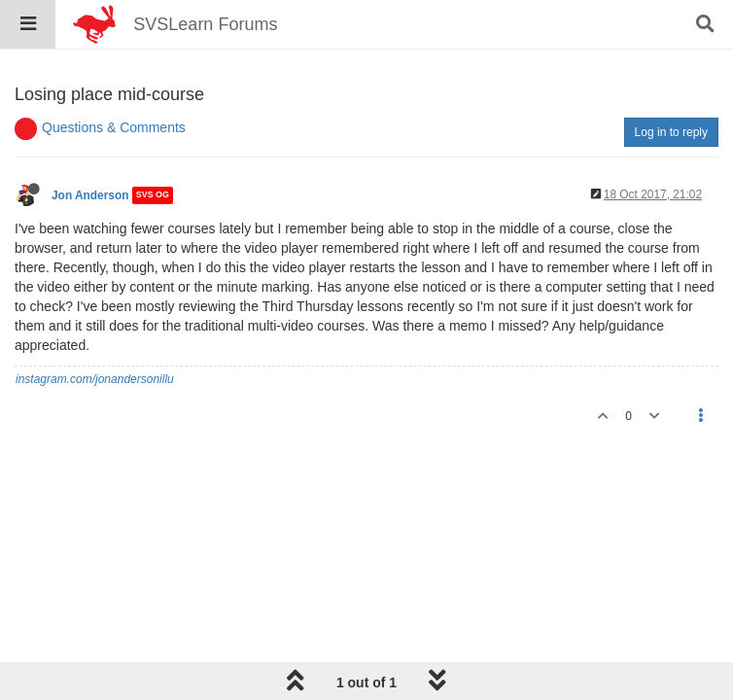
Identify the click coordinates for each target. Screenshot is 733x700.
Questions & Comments (114, 127)
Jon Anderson (90, 195)
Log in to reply (671, 132)
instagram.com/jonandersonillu (95, 379)
